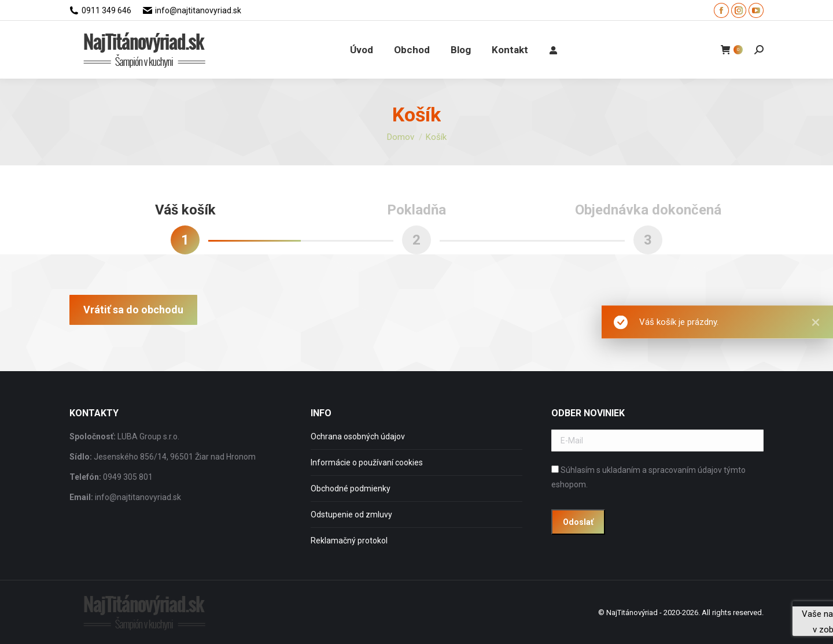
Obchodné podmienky (351, 488)
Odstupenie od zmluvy (351, 515)
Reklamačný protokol (349, 541)
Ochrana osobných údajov (358, 436)
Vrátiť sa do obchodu (133, 310)
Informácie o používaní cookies (367, 462)
